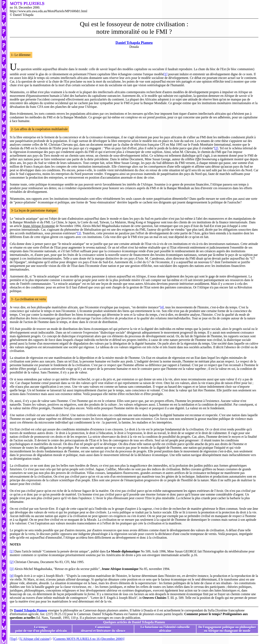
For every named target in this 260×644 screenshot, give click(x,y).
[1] (166, 74)
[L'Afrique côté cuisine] (35, 639)
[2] (216, 148)
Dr (12, 610)
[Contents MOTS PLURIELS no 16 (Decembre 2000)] (89, 639)
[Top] (13, 639)
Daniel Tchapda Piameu (134, 43)
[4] (162, 307)
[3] (79, 233)
